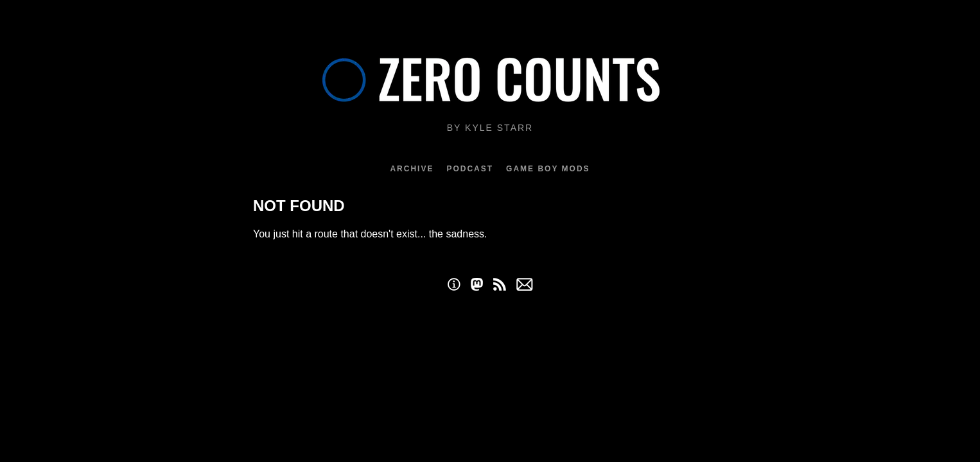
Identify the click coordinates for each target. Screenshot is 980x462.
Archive (412, 169)
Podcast (470, 169)
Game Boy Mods (548, 169)
